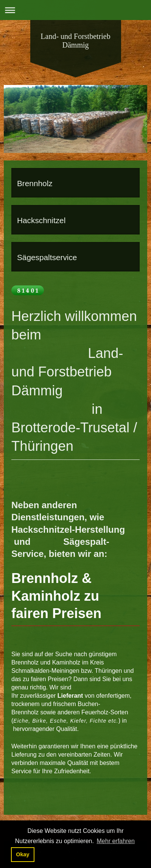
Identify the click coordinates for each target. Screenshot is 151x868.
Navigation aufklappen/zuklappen (75, 10)
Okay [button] (23, 854)
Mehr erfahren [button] (116, 841)
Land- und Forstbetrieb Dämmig (75, 41)
